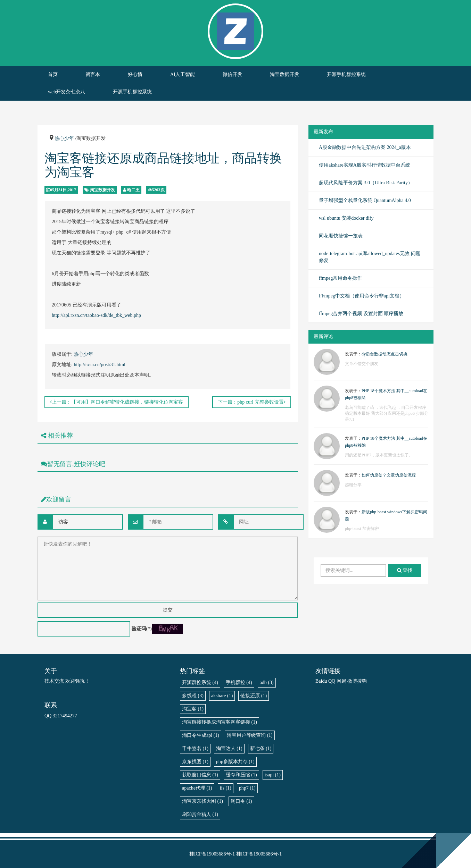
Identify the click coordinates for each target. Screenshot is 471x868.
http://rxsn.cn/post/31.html (100, 365)
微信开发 (232, 74)
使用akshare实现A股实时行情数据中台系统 (365, 165)
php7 (247, 788)
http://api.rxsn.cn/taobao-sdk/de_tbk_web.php (96, 315)
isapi (273, 775)
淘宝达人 (229, 748)
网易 (341, 681)
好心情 (135, 74)
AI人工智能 (183, 74)
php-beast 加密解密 (362, 529)
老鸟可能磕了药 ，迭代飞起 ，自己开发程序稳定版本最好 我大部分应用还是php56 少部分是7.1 (387, 413)
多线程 (193, 696)
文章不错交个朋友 (362, 364)
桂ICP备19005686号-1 (212, 854)
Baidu (321, 681)
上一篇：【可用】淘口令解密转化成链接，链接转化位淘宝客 (117, 402)
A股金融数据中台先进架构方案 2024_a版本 (365, 147)
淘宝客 (193, 709)
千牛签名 (195, 748)
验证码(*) (142, 629)
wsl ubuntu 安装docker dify (346, 218)
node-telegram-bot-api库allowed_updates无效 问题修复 (370, 257)
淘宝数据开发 (284, 74)
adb (267, 682)
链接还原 (254, 696)
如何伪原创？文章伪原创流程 (389, 475)
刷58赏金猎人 (200, 814)
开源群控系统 (200, 682)
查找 (405, 570)
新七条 (261, 748)
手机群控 (239, 682)
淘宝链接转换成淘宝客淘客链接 (220, 722)
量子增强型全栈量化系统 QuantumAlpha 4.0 (365, 200)
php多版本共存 (235, 762)
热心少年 (64, 138)
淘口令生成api (201, 735)
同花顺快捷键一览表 (341, 236)
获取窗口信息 (200, 775)
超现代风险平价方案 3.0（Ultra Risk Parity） (366, 183)
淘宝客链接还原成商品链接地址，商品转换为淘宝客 (163, 165)
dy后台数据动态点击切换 (385, 354)
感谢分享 (353, 485)
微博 (352, 681)
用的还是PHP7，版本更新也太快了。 (379, 455)
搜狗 (362, 681)
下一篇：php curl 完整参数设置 (252, 402)
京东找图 (195, 762)
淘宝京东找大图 (203, 801)
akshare (222, 696)
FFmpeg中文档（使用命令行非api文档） (362, 296)
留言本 (93, 74)
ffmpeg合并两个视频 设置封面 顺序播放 (361, 314)
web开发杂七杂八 (67, 92)
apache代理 (197, 788)
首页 (53, 74)
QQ (332, 681)
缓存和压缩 (241, 775)
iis (226, 788)
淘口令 (241, 801)
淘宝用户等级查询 (250, 735)
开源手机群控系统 (346, 74)
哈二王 (133, 190)
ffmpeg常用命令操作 (340, 278)
